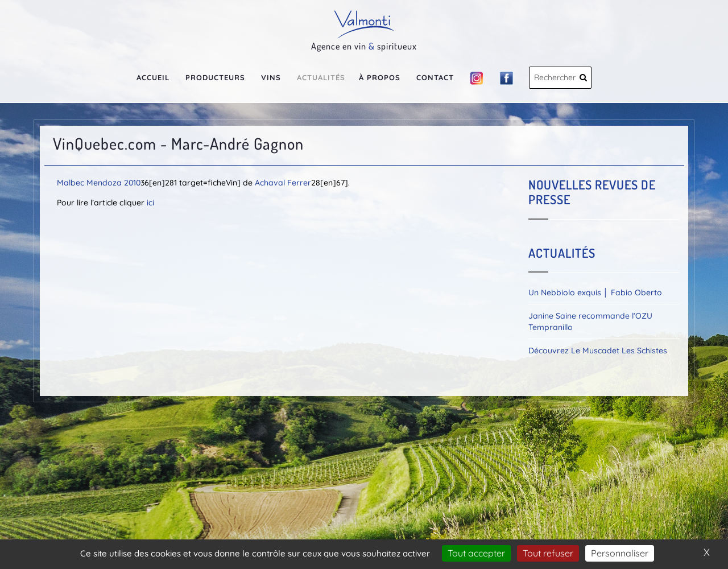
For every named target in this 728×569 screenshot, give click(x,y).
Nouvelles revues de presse (592, 192)
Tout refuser (548, 553)
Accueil (153, 77)
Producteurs (215, 77)
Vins (271, 77)
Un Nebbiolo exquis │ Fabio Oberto (595, 292)
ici (150, 203)
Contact (435, 77)
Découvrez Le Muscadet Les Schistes (598, 351)
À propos (380, 77)
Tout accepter (476, 553)
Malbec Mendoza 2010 (99, 183)
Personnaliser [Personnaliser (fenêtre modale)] (620, 553)
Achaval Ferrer (283, 183)
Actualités (321, 77)
